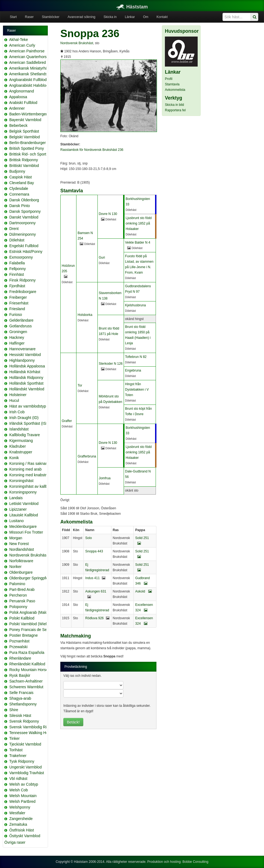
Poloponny (18, 607)
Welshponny (20, 807)
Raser (29, 17)
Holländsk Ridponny (26, 378)
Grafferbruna (87, 456)
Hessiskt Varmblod (25, 355)
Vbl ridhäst (18, 779)
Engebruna (133, 370)
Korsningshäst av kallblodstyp (34, 486)
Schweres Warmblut (26, 687)
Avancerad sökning (81, 17)
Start (13, 17)
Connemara (19, 194)
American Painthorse (27, 51)
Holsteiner (18, 395)
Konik (14, 458)
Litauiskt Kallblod (24, 515)
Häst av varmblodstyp (28, 406)
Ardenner (17, 108)
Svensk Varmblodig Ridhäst (33, 727)
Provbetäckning (76, 667)
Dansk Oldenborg (24, 200)
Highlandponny (22, 360)
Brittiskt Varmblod (24, 166)
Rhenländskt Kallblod (27, 664)
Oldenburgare (21, 572)
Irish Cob (17, 412)
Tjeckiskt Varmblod (25, 744)
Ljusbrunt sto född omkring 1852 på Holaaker (139, 223)
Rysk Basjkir (20, 675)
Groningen (18, 332)
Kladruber (18, 446)
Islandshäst (19, 429)
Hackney (17, 337)
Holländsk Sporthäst (26, 383)
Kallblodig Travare (25, 435)
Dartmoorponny (23, 223)
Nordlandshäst (22, 549)
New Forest (19, 544)
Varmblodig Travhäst (27, 773)
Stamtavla (172, 84)
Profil (169, 79)
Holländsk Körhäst (25, 372)
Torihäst (16, 750)
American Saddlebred (27, 62)
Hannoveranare (23, 349)
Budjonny (17, 171)
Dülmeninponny (23, 234)
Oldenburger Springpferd (30, 578)
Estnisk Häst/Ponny (26, 252)
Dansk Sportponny (25, 211)
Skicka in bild (174, 105)
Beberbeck (18, 125)
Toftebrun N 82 (136, 357)
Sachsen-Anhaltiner (26, 681)
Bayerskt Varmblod (25, 120)
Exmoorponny (21, 257)
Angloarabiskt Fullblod (28, 80)
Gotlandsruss (20, 326)
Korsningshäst (21, 481)
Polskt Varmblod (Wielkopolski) (35, 624)
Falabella (17, 263)
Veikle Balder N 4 (138, 243)
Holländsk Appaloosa (27, 366)
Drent (14, 229)
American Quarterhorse (29, 57)
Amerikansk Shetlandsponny (33, 74)
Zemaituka (18, 824)
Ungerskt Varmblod (26, 767)
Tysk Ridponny (22, 761)
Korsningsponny (23, 492)
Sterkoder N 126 (111, 364)
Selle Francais (21, 693)
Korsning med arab (25, 469)
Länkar (130, 17)
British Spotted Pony (27, 148)
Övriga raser (15, 842)
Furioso (16, 315)
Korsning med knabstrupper (33, 475)
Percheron (18, 595)
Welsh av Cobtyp (24, 784)
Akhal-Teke (18, 40)
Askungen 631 (96, 591)
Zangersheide (21, 819)
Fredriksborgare (23, 292)
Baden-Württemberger (28, 114)
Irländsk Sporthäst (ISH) (30, 423)
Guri (102, 258)
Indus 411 (92, 578)
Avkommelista (175, 90)
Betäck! (73, 722)
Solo (88, 538)
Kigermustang (21, 441)
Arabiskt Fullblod (23, 103)
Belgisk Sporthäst (24, 131)
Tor (80, 385)
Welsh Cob (19, 790)
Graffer (67, 421)
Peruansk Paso (22, 601)
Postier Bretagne (23, 635)
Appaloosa (18, 97)
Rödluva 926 (94, 618)
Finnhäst (17, 274)
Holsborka (85, 315)
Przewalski (18, 647)
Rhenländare (20, 658)
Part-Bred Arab (22, 589)
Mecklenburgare (23, 526)
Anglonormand (21, 91)
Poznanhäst (19, 641)
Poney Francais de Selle (30, 630)
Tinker (14, 738)
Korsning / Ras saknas (28, 463)
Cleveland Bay (22, 183)
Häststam (132, 7)
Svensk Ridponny (24, 721)
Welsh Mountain (23, 796)
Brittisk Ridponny (24, 160)
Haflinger (17, 343)
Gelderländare (21, 320)
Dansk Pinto (20, 206)
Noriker (15, 567)
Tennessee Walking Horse (31, 733)
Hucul (14, 400)
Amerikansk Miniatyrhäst (30, 68)
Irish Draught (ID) (24, 418)
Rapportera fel (175, 110)
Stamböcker (51, 17)
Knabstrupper (21, 452)
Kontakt (162, 17)
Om (146, 17)
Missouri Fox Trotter (26, 532)
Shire (14, 710)
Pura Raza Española (27, 653)
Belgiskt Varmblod (25, 137)
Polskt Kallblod (22, 618)
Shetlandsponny (23, 704)
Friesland (17, 309)
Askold (143, 591)
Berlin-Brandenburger (28, 143)
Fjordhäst (17, 286)
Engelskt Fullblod (24, 246)
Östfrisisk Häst (22, 830)
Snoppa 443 (94, 551)
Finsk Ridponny (23, 280)
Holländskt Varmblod (27, 389)
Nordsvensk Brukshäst (28, 555)
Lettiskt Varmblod (24, 504)
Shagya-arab (20, 698)
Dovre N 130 (108, 214)
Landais (16, 498)
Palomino (17, 584)
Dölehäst (17, 240)
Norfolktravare (21, 561)
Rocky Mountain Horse (29, 670)
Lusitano (17, 521)
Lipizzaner (18, 509)
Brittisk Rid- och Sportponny (33, 154)
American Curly (22, 45)
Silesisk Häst (20, 716)
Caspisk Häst (20, 177)
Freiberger (18, 297)
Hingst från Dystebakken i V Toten (137, 390)
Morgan (16, 538)
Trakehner (18, 756)
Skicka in (110, 17)
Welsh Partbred (22, 801)
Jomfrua (105, 478)
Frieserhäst (19, 303)
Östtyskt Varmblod (25, 836)
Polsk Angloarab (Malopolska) (35, 612)
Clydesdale (19, 188)
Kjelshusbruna (135, 305)
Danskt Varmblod (24, 217)
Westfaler (17, 813)
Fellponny (18, 269)
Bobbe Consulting (195, 862)
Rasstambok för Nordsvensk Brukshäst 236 (92, 150)
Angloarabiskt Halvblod (29, 85)
